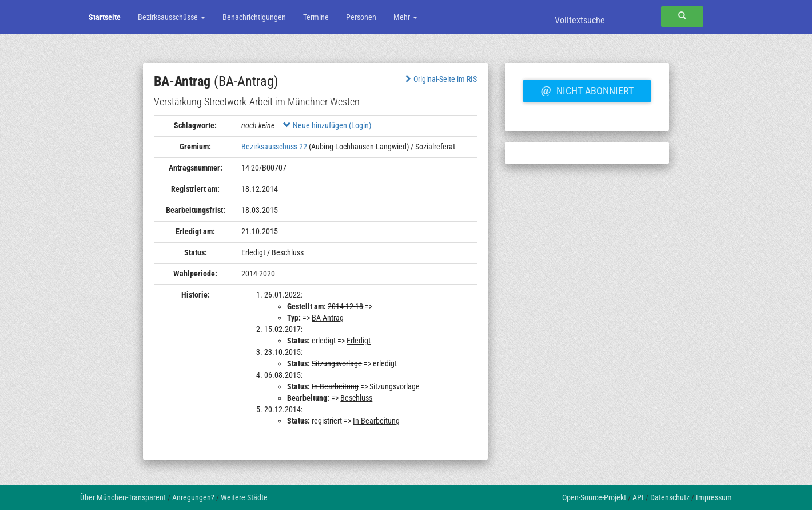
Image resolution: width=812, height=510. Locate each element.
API (638, 497)
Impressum (714, 497)
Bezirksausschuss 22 (274, 147)
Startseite (105, 17)
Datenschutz (670, 497)
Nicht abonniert (587, 89)
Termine (316, 17)
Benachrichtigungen (254, 17)
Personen (361, 17)
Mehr (405, 17)
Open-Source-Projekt (594, 497)
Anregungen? (193, 497)
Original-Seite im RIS (440, 79)
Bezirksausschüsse (172, 17)
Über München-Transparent (123, 497)
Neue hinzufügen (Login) (327, 125)
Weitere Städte (244, 497)
